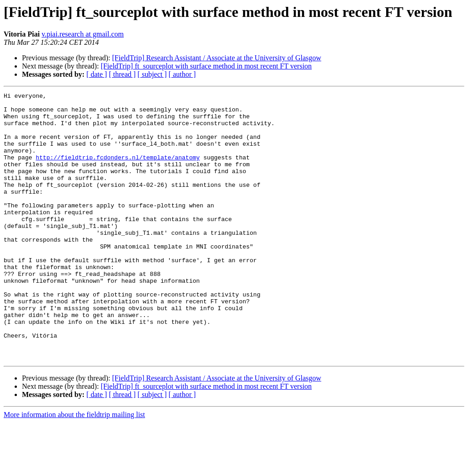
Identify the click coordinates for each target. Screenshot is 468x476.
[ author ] (182, 74)
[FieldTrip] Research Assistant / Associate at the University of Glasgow (217, 58)
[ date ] (97, 74)
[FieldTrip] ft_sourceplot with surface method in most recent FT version (206, 66)
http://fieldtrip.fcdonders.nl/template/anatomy (118, 171)
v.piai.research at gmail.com (83, 34)
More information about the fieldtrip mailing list (74, 468)
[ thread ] (122, 74)
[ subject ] (152, 74)
